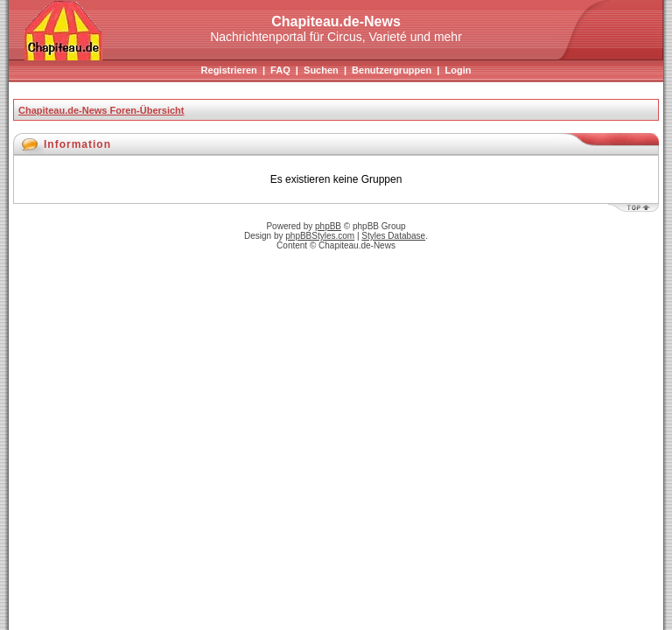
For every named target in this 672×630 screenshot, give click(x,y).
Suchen (321, 70)
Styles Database (393, 236)
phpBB (328, 226)
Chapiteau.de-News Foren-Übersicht (101, 110)
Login (458, 70)
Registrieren (229, 70)
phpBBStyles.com (320, 236)
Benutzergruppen (392, 70)
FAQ (280, 70)
